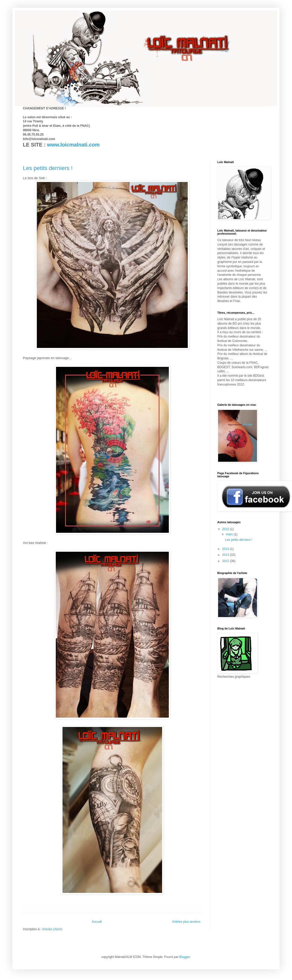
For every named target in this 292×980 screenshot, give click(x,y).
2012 (226, 561)
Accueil (97, 922)
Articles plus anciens (186, 922)
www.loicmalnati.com (73, 145)
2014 (226, 549)
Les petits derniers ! (48, 168)
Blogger (185, 957)
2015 (226, 529)
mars (230, 534)
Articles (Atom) (52, 929)
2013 (226, 555)
